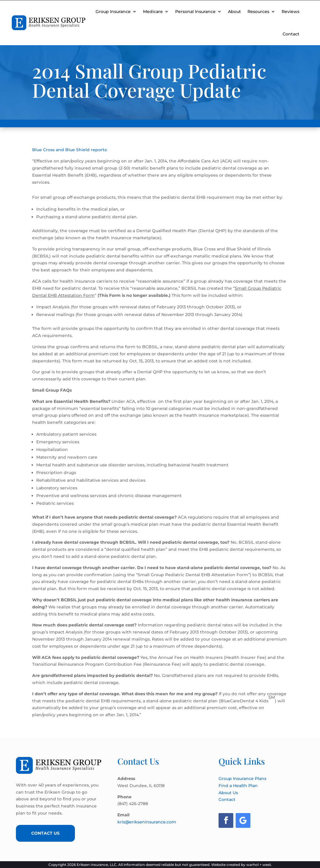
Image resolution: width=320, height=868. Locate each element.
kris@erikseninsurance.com (147, 822)
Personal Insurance (195, 12)
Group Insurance (113, 12)
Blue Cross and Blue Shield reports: (70, 150)
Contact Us (45, 833)
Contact (291, 34)
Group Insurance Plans (242, 779)
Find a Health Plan (238, 786)
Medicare (153, 12)
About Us (228, 793)
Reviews (291, 12)
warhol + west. (259, 865)
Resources (258, 12)
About (234, 12)
